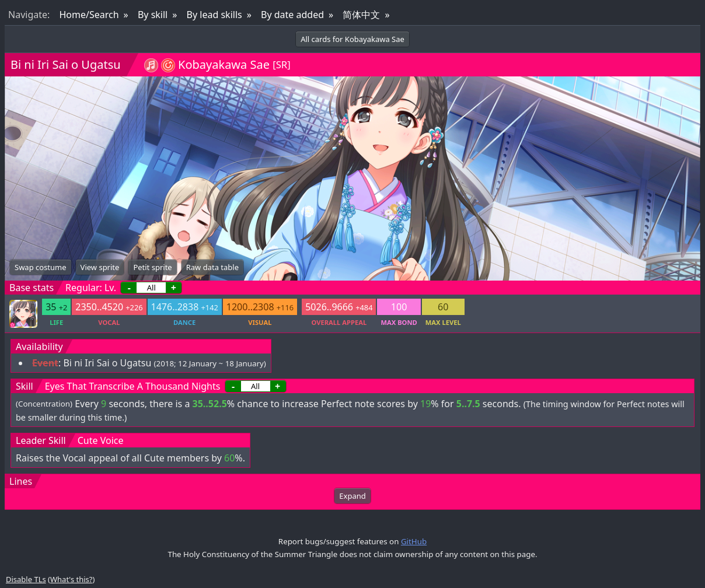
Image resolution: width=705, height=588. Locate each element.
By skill (153, 15)
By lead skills (214, 15)
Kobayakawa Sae (224, 64)
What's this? (71, 579)
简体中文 (361, 15)
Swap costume (41, 267)
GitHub (414, 541)
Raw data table (212, 267)
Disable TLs (26, 579)
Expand (352, 496)
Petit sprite (152, 267)
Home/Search (89, 15)
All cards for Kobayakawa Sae (352, 39)
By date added (292, 15)
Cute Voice (101, 440)
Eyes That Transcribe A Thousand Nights (133, 386)
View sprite (100, 267)
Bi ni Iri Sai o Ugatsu (66, 64)
